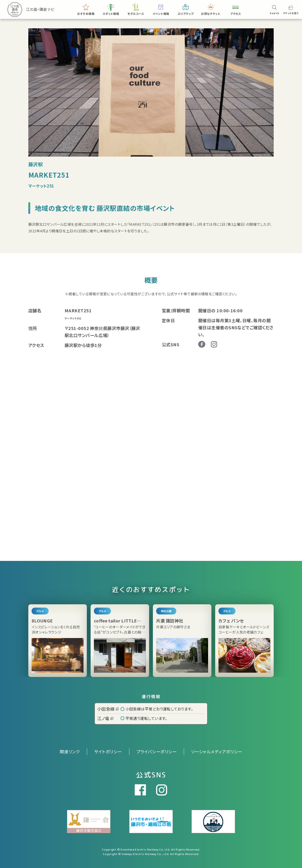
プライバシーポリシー (157, 751)
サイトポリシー (108, 751)
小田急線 (108, 709)
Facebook (202, 344)
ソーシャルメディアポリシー (217, 751)
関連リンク (70, 751)
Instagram (214, 344)
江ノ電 (105, 718)
